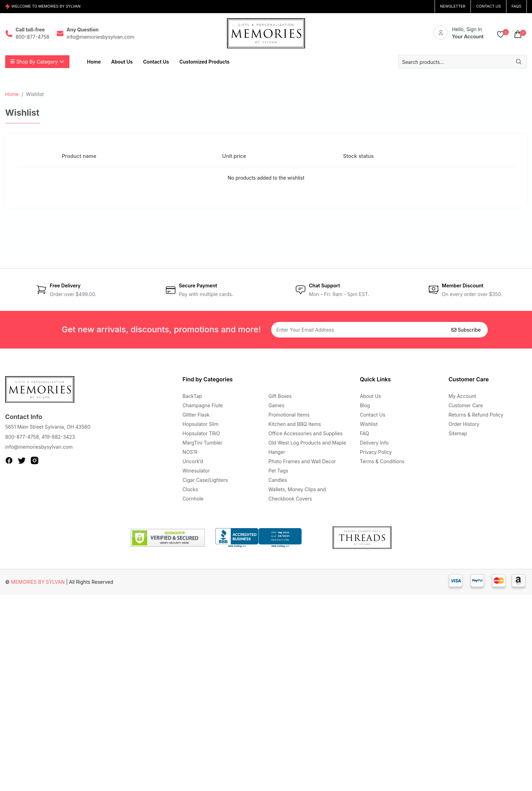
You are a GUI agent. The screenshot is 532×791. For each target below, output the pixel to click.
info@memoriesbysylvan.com (39, 447)
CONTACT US (488, 6)
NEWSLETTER (453, 6)
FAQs (516, 6)
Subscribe (466, 330)
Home (12, 94)
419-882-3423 (58, 437)
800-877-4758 (22, 437)
